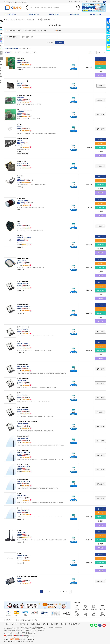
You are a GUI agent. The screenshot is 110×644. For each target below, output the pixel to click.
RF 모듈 (58, 30)
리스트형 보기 (91, 52)
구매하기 (100, 63)
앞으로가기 (104, 11)
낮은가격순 (18, 52)
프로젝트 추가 (100, 67)
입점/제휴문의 (54, 624)
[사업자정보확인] (39, 627)
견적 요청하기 (100, 100)
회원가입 (88, 2)
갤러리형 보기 (95, 52)
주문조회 (94, 2)
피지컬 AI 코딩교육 (95, 14)
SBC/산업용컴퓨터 (75, 14)
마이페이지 (82, 2)
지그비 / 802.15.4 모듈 (29, 30)
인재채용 (14, 624)
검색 (77, 7)
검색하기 (60, 43)
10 (66, 592)
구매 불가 (101, 86)
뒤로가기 (102, 11)
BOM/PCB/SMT (54, 14)
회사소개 (7, 624)
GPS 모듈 (42, 30)
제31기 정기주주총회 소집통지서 (15, 2)
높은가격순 (26, 52)
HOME (6, 20)
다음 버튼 (105, 621)
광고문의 (63, 624)
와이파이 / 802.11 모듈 (13, 30)
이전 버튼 (105, 619)
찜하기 (100, 71)
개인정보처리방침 (35, 624)
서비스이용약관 (24, 624)
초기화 (51, 43)
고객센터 (76, 2)
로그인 (71, 2)
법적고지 (45, 624)
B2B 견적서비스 (34, 14)
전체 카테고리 (12, 14)
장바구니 (102, 2)
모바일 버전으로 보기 (74, 624)
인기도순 (9, 52)
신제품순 (34, 52)
